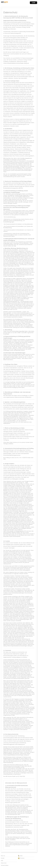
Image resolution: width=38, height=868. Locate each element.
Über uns (3, 856)
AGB (2, 861)
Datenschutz (4, 863)
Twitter (20, 856)
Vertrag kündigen (5, 865)
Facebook (21, 858)
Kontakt (3, 858)
